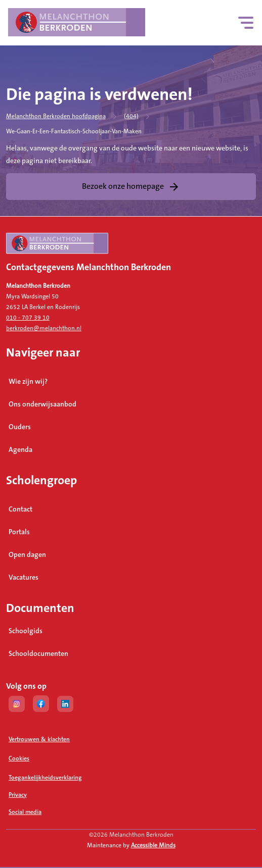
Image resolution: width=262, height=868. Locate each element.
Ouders (20, 427)
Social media (64, 812)
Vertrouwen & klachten (39, 739)
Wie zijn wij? (28, 382)
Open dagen (27, 555)
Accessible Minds (153, 846)
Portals (19, 532)
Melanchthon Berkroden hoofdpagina (56, 116)
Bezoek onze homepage (123, 186)
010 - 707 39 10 (28, 318)
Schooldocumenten (38, 654)
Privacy (18, 795)
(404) (131, 116)
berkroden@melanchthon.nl (44, 328)
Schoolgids (26, 631)
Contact (20, 509)
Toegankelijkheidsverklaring (45, 778)
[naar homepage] (131, 247)
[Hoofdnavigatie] (246, 23)
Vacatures (24, 578)
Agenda (20, 450)
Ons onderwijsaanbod (42, 404)
